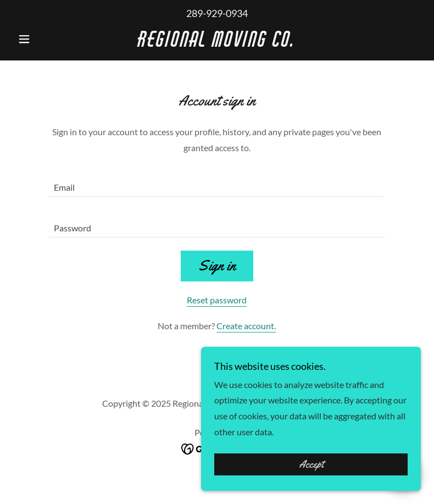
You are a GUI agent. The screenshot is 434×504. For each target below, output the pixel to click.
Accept (311, 464)
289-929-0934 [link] (217, 13)
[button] (44, 39)
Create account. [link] (246, 326)
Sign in (217, 266)
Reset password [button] (217, 300)
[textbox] (217, 183)
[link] (217, 43)
